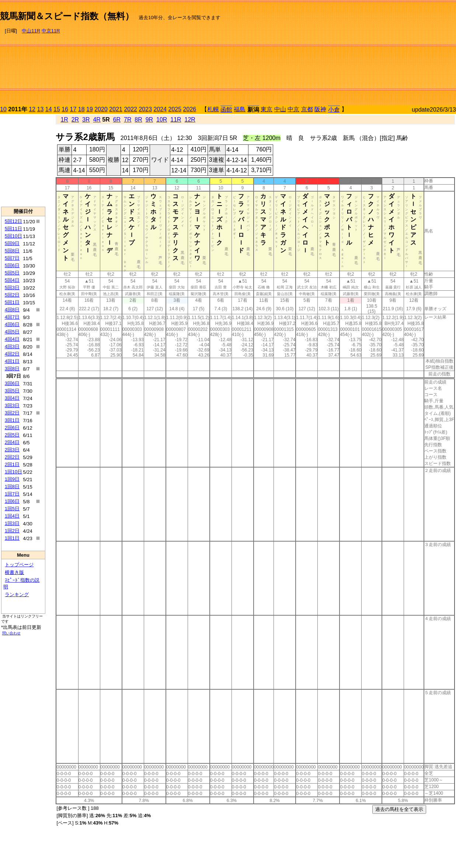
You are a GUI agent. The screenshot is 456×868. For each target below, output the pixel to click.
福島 (240, 109)
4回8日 (12, 310)
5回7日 (12, 258)
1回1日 (12, 538)
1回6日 (12, 501)
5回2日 (12, 295)
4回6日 (12, 324)
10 (3, 109)
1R (64, 120)
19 (90, 109)
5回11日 (14, 229)
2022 (130, 109)
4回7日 (12, 317)
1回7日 (12, 494)
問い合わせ (11, 633)
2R (75, 120)
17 (73, 109)
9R (149, 120)
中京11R (51, 31)
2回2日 (12, 457)
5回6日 (12, 265)
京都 (307, 109)
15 (57, 109)
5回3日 (12, 288)
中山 (280, 109)
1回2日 (12, 531)
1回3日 (12, 523)
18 (81, 109)
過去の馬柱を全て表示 (399, 809)
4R (97, 120)
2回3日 (12, 450)
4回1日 (12, 361)
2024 (160, 109)
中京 (293, 109)
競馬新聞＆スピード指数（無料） (67, 16)
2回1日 (12, 464)
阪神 (320, 109)
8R (138, 120)
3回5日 (12, 391)
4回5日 (12, 332)
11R (176, 120)
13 (41, 109)
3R (86, 120)
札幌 (213, 109)
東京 (267, 109)
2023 (145, 109)
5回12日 (14, 221)
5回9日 (12, 243)
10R (162, 120)
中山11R (31, 31)
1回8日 (12, 486)
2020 (101, 109)
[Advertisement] (394, 54)
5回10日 (14, 236)
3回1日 (12, 420)
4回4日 (12, 339)
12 (32, 109)
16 (65, 109)
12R (190, 120)
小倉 (334, 110)
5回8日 (12, 251)
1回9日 (12, 479)
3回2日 (12, 413)
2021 (116, 109)
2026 (190, 109)
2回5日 (12, 435)
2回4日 (12, 442)
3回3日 (12, 405)
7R (128, 120)
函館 (226, 110)
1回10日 (14, 472)
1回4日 (12, 516)
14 (49, 109)
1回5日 (12, 509)
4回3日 (12, 346)
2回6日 (12, 428)
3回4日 (12, 398)
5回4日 (12, 280)
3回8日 (12, 369)
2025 (175, 109)
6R (117, 120)
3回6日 (12, 383)
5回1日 (12, 302)
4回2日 (12, 354)
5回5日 (12, 273)
